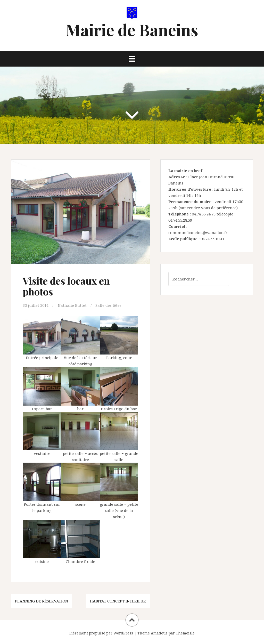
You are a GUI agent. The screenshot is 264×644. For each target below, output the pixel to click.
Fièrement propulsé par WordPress (101, 633)
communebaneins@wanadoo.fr (198, 232)
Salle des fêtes (108, 305)
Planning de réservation (42, 601)
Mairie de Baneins (132, 30)
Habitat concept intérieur (118, 601)
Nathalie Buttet (72, 305)
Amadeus (159, 633)
